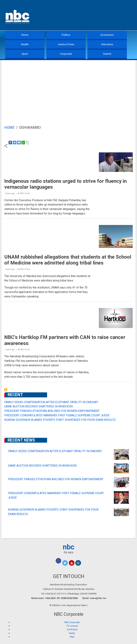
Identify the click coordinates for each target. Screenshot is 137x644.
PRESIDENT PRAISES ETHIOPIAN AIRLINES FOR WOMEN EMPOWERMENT (52, 411)
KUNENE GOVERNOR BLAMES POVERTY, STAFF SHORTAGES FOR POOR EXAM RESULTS (60, 420)
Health (25, 44)
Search (107, 54)
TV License (72, 626)
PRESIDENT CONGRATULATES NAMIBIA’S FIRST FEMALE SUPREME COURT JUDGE (57, 415)
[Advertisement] (68, 87)
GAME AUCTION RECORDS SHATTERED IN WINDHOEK (39, 406)
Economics (107, 35)
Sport (25, 54)
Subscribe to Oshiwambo (6, 390)
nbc (69, 547)
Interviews (107, 44)
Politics (66, 35)
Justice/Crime (66, 44)
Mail (72, 637)
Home (25, 35)
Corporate (66, 54)
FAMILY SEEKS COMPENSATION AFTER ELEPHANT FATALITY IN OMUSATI (51, 402)
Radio (72, 633)
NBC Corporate (72, 622)
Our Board (72, 629)
